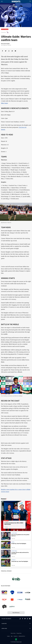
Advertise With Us (22, 636)
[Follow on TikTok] (20, 619)
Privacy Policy (19, 633)
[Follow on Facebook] (23, 619)
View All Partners (16, 613)
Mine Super (4, 103)
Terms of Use (13, 633)
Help (12, 636)
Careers (8, 636)
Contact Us (16, 636)
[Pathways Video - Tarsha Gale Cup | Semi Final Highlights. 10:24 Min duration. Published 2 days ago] (16, 563)
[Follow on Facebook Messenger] (30, 619)
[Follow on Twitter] (25, 619)
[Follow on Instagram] (27, 619)
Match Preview (5, 29)
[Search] (30, 1)
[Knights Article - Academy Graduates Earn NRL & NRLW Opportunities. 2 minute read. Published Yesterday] (16, 516)
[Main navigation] (2, 1)
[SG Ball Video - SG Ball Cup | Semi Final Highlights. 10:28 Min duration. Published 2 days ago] (16, 545)
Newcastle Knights (5, 44)
